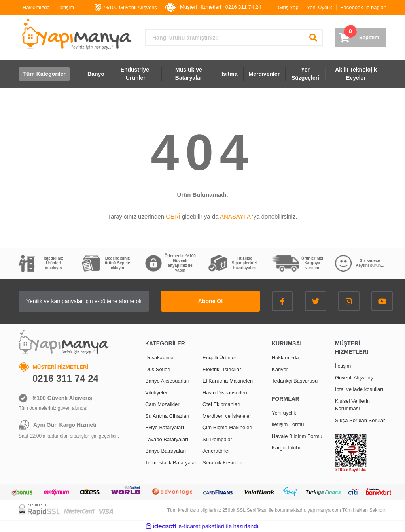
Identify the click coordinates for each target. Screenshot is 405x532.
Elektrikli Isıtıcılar (222, 369)
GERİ (173, 216)
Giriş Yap (288, 7)
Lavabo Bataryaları (167, 439)
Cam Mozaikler (162, 404)
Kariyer (280, 369)
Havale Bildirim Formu (297, 436)
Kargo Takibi (286, 448)
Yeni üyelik (284, 413)
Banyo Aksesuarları (167, 381)
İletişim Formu (288, 424)
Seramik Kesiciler (222, 463)
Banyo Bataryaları (166, 451)
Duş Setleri (158, 369)
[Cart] (361, 38)
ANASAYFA (235, 216)
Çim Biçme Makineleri (227, 427)
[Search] (234, 38)
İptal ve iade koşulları (359, 389)
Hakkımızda (36, 7)
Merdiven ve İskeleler (227, 416)
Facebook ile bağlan (363, 7)
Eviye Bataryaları (165, 427)
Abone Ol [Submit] (210, 301)
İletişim (66, 7)
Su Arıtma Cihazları (167, 416)
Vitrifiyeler (156, 393)
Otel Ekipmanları (221, 404)
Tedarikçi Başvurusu (295, 381)
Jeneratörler (216, 451)
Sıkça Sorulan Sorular (360, 420)
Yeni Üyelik (320, 7)
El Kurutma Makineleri (228, 381)
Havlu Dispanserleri (225, 393)
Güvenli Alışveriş (354, 378)
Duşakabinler (160, 357)
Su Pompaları (218, 439)
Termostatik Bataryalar (171, 463)
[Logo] (76, 35)
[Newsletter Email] (84, 301)
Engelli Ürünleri (220, 357)
